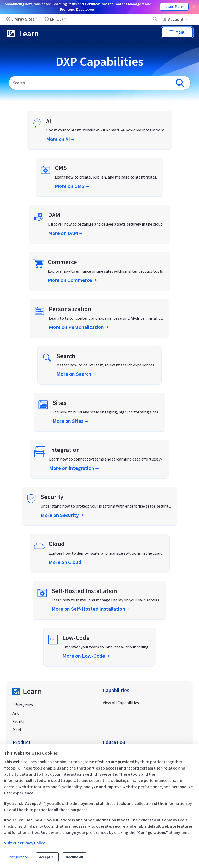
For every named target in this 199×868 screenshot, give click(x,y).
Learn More (174, 7)
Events (19, 722)
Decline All (75, 857)
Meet (17, 730)
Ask (16, 713)
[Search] (90, 83)
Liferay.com (23, 705)
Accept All (47, 857)
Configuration (18, 857)
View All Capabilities (121, 703)
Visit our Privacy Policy (25, 843)
